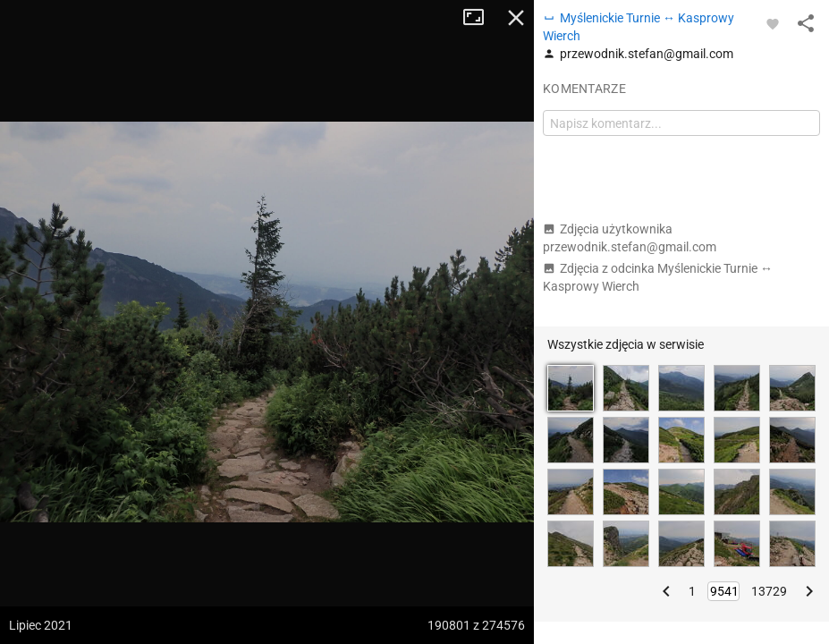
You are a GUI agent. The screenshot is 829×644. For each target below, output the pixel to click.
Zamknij (516, 18)
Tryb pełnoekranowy (480, 18)
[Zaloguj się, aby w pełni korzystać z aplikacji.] (773, 23)
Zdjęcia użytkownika (630, 238)
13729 (769, 591)
